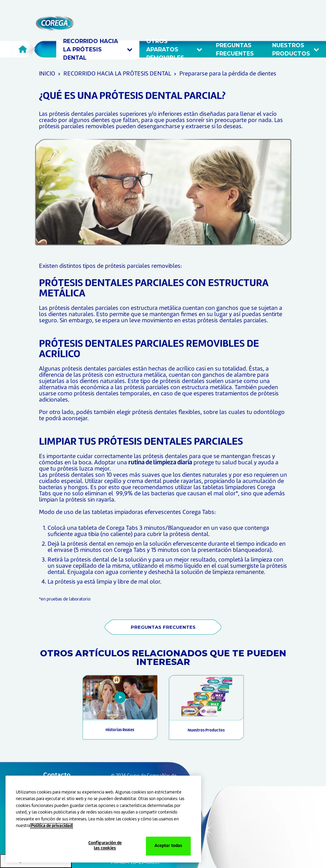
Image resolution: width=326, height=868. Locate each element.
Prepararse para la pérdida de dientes (228, 74)
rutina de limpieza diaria (160, 463)
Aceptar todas (169, 846)
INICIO (47, 74)
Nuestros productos (296, 49)
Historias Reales (120, 730)
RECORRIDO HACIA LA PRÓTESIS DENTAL (98, 50)
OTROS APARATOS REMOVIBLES (174, 50)
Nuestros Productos (206, 731)
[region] (103, 819)
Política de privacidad (52, 826)
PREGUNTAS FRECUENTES (163, 627)
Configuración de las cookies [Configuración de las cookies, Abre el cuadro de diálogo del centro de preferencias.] (105, 846)
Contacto (57, 775)
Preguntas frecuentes (236, 49)
